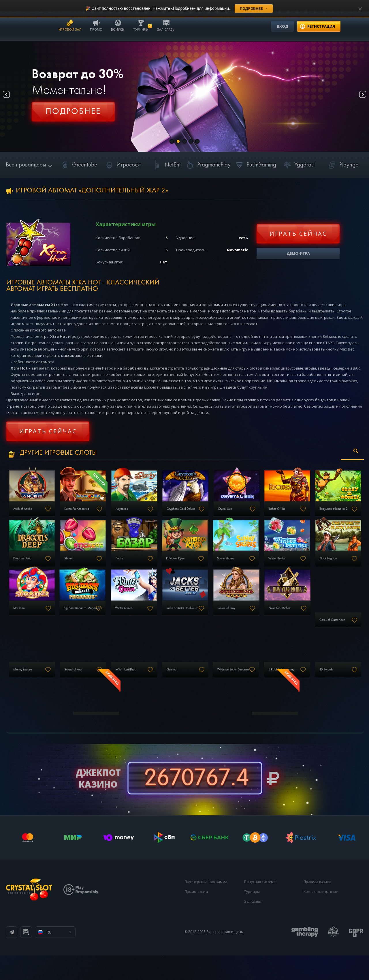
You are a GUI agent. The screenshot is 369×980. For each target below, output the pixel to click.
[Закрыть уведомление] (360, 9)
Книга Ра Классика (89, 514)
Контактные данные (321, 916)
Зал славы (166, 25)
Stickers (140, 568)
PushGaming (255, 165)
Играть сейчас (298, 234)
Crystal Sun (262, 514)
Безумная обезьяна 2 (32, 568)
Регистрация (73, 114)
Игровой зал (70, 25)
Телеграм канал (35, 957)
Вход (283, 26)
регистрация (321, 26)
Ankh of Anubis (26, 514)
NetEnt (166, 165)
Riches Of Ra (322, 514)
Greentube (78, 165)
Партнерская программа (206, 906)
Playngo (343, 165)
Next (357, 97)
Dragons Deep (85, 568)
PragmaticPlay (208, 165)
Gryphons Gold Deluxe (212, 514)
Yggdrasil (299, 165)
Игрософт (122, 165)
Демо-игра (298, 253)
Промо (96, 25)
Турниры (141, 25)
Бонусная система (260, 906)
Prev (12, 97)
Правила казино (318, 906)
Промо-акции (196, 916)
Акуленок (142, 514)
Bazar (198, 568)
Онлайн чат (83, 957)
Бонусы (118, 25)
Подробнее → (254, 9)
